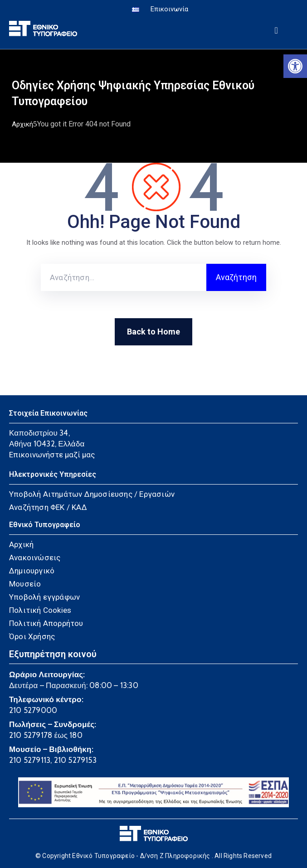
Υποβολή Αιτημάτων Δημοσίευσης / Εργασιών (92, 494)
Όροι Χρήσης (32, 636)
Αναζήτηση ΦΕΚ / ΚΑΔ (48, 507)
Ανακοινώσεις (35, 558)
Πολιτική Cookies (40, 610)
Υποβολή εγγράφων (44, 597)
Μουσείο (25, 584)
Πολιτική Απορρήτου (46, 623)
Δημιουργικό (32, 571)
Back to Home (153, 332)
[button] (295, 66)
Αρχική (22, 124)
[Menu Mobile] (276, 29)
